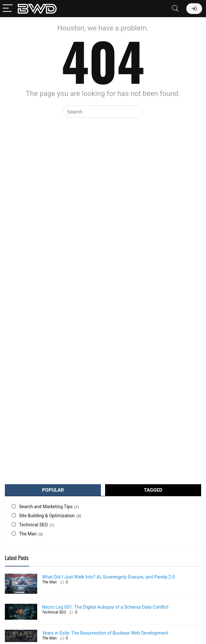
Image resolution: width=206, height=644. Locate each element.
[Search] (175, 9)
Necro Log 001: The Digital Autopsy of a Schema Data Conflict (105, 607)
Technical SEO (33, 525)
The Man (28, 534)
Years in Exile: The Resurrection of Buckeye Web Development (105, 633)
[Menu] (8, 9)
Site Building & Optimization (47, 516)
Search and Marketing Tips (46, 507)
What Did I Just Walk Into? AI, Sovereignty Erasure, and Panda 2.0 (108, 577)
